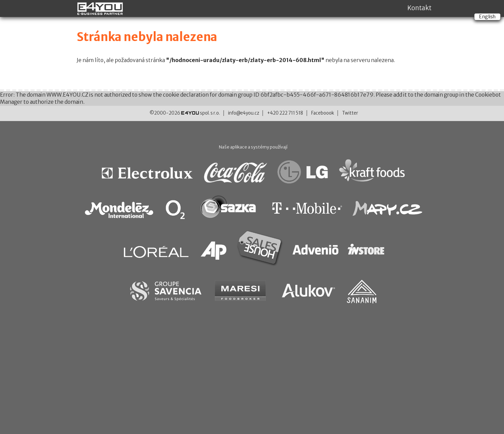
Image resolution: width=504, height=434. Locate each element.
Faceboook (323, 113)
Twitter (350, 113)
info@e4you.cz (244, 113)
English (487, 17)
